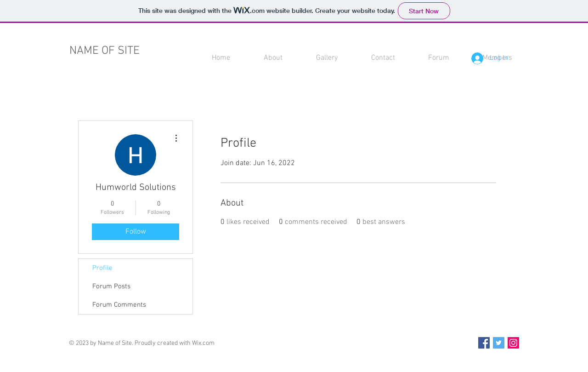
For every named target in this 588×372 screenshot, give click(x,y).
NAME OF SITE (105, 51)
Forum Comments (119, 305)
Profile (102, 268)
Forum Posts (111, 286)
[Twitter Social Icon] (499, 343)
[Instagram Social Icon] (513, 343)
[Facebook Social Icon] (484, 343)
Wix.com (203, 343)
